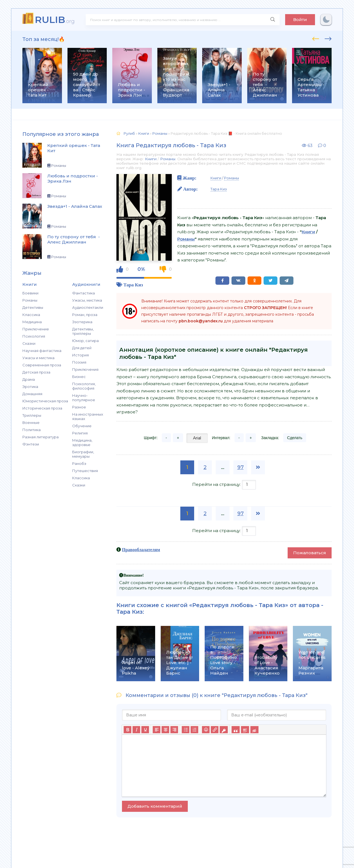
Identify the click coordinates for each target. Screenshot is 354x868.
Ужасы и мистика (38, 358)
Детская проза (36, 372)
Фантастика (84, 293)
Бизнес (79, 377)
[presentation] (316, 38)
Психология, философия (84, 386)
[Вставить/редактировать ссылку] (215, 730)
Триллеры (32, 415)
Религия (80, 433)
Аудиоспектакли (88, 307)
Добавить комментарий (155, 806)
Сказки (29, 343)
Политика (32, 430)
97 (240, 467)
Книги (151, 159)
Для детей (82, 348)
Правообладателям (141, 550)
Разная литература (41, 437)
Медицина (32, 322)
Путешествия (85, 471)
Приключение (36, 329)
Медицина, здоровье (82, 442)
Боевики (30, 293)
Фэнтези (31, 444)
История (80, 355)
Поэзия (79, 362)
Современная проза (42, 365)
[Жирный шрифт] (127, 730)
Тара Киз (133, 285)
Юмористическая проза (45, 401)
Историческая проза (42, 408)
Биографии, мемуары (83, 454)
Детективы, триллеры (83, 331)
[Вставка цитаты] (235, 730)
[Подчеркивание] (145, 730)
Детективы (33, 307)
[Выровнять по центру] (165, 730)
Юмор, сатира (85, 341)
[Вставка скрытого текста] (254, 730)
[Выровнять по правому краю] (174, 730)
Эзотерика (82, 322)
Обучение (82, 426)
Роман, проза (85, 315)
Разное (79, 407)
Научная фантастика (42, 351)
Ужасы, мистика (87, 300)
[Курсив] (136, 730)
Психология (34, 336)
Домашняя (32, 394)
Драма (29, 379)
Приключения (85, 369)
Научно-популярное (84, 398)
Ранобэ (79, 463)
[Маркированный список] (186, 730)
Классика (31, 315)
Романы (30, 300)
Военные (31, 423)
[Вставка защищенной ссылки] (224, 730)
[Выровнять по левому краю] (157, 730)
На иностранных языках (88, 416)
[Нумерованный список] (194, 730)
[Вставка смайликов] (206, 730)
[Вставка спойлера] (245, 730)
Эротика (30, 387)
